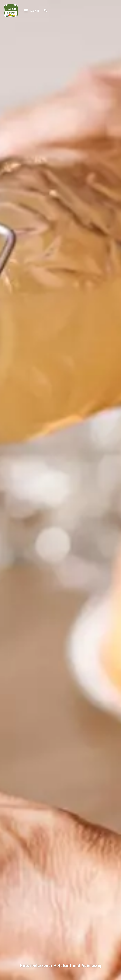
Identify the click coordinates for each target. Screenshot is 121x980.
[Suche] (45, 10)
